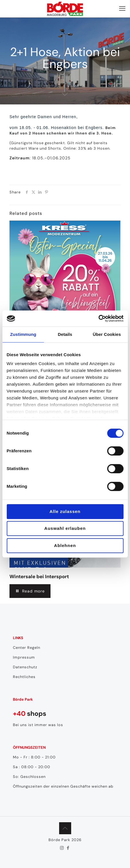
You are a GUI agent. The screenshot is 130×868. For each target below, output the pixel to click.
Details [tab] (65, 334)
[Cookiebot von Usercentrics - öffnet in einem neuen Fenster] (98, 318)
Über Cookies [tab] (107, 334)
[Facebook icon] (68, 848)
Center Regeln (27, 648)
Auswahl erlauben (65, 528)
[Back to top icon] (65, 828)
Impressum (24, 657)
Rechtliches (24, 677)
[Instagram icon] (62, 848)
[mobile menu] (122, 9)
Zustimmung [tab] (23, 334)
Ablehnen (65, 545)
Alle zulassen (65, 511)
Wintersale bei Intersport (39, 576)
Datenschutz (25, 667)
